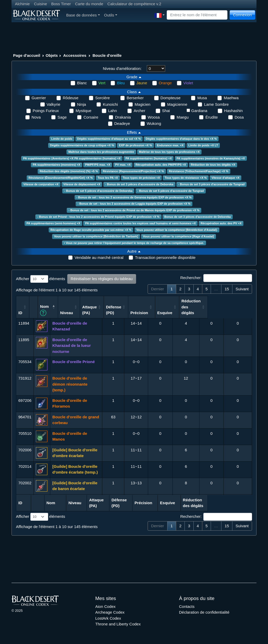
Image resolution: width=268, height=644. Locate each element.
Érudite (212, 117)
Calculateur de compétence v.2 (134, 4)
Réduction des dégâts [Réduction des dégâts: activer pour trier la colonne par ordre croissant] (235, 307)
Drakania (123, 117)
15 (227, 289)
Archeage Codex (110, 612)
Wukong (154, 123)
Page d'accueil (27, 55)
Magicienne (177, 104)
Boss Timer (61, 4)
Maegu (183, 117)
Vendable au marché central (99, 257)
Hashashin (233, 111)
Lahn (112, 111)
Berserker (135, 98)
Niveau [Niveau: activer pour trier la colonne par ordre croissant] (111, 313)
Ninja (82, 104)
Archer (139, 111)
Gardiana (199, 111)
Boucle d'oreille (107, 55)
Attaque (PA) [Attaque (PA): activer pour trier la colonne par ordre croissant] (134, 310)
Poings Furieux (46, 111)
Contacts (187, 606)
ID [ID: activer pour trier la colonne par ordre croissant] (20, 313)
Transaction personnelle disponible (165, 257)
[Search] (197, 15)
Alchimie (22, 4)
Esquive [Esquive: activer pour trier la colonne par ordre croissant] (209, 313)
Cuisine (41, 4)
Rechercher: (216, 278)
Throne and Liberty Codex (118, 624)
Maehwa (231, 98)
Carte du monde (89, 4)
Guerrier (39, 98)
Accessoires (75, 55)
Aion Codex (105, 606)
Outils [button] (111, 15)
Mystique (83, 111)
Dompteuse (171, 98)
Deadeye (122, 123)
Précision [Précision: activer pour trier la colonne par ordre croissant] (183, 313)
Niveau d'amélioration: (122, 68)
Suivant (242, 289)
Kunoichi (110, 104)
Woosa (154, 117)
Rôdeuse (71, 98)
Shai (166, 111)
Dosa (239, 117)
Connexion (242, 15)
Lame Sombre (216, 104)
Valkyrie (53, 104)
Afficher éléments (41, 279)
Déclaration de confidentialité (204, 612)
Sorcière (103, 98)
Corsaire (91, 117)
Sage (62, 117)
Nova (36, 117)
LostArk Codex (108, 618)
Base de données (83, 15)
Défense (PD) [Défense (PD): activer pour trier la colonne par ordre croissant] (158, 310)
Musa (202, 98)
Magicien (143, 104)
